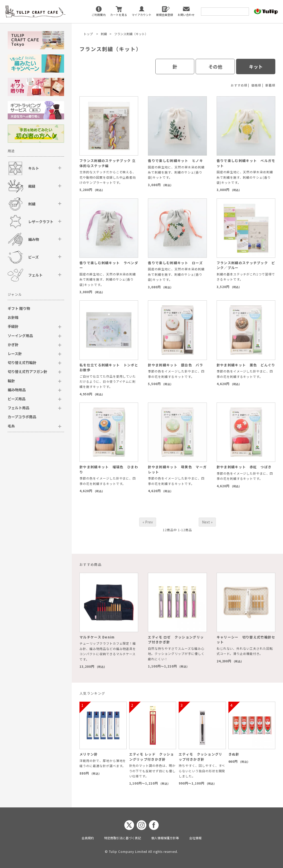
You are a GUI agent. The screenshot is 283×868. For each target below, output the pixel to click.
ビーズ (33, 257)
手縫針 (13, 326)
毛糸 (11, 426)
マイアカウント (142, 15)
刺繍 (104, 34)
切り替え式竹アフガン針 (27, 371)
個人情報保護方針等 (165, 838)
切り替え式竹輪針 (22, 363)
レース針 (15, 354)
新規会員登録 (165, 15)
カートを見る (119, 15)
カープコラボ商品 (22, 417)
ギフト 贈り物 (19, 308)
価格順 (256, 85)
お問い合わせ (186, 15)
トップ (88, 34)
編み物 (34, 239)
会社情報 (195, 838)
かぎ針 (13, 345)
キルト (34, 168)
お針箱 (13, 317)
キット (256, 66)
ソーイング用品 (20, 336)
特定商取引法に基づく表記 (123, 838)
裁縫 (32, 186)
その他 (215, 66)
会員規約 (88, 838)
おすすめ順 (239, 85)
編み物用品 (17, 390)
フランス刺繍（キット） (131, 34)
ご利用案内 (99, 15)
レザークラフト (41, 222)
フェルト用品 (18, 408)
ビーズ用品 (17, 399)
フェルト (35, 275)
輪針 (11, 381)
